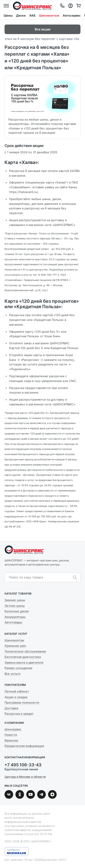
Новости (11, 735)
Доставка (11, 708)
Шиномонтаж (49, 15)
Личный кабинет (17, 691)
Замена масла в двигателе (24, 662)
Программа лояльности (22, 702)
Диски (21, 15)
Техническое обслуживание (25, 651)
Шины (8, 15)
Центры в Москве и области (25, 777)
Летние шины (15, 606)
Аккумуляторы (15, 617)
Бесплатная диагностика (23, 657)
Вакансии (11, 740)
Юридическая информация (24, 746)
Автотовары (13, 622)
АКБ (32, 15)
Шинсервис (32, 6)
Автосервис (72, 15)
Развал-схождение (18, 668)
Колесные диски (17, 611)
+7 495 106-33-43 (23, 765)
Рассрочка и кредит (19, 714)
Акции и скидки (16, 697)
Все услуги (12, 674)
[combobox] (40, 577)
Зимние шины (15, 600)
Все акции (42, 29)
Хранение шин (15, 646)
